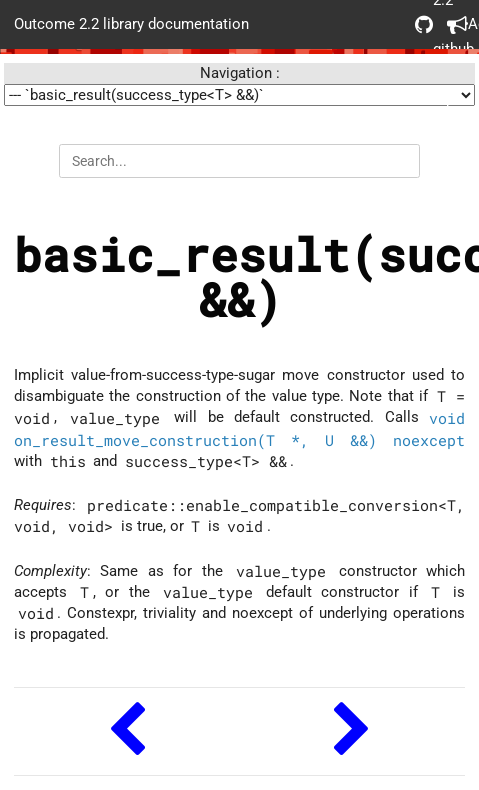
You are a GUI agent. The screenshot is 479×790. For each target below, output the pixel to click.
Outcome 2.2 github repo (424, 24)
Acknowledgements (456, 24)
